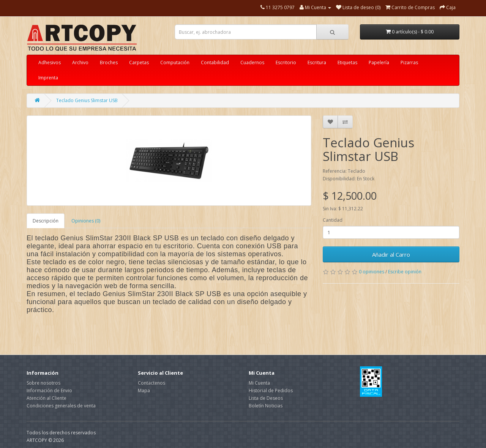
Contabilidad (215, 62)
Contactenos (151, 383)
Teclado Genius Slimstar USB (87, 100)
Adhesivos (50, 62)
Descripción (46, 221)
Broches (109, 62)
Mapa (144, 390)
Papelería (379, 62)
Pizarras (409, 62)
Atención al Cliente (47, 398)
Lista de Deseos (266, 398)
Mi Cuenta (259, 383)
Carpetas (139, 62)
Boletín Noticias (266, 406)
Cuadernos (252, 62)
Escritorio (286, 62)
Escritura (317, 62)
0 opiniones (372, 272)
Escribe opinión (405, 272)
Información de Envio (49, 390)
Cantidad (333, 220)
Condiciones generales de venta (61, 406)
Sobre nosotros (43, 383)
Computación (175, 62)
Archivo (80, 62)
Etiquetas (347, 62)
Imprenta (48, 78)
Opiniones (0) (86, 221)
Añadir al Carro (391, 254)
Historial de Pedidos (271, 390)
